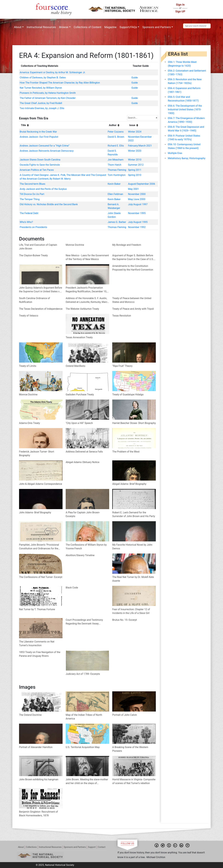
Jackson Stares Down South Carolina (40, 160)
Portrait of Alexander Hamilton (36, 747)
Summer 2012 (136, 165)
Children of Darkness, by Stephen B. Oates (43, 78)
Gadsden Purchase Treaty (80, 394)
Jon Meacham (116, 160)
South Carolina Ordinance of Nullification (34, 300)
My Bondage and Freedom (127, 245)
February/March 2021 (140, 146)
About (18, 27)
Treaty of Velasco (29, 316)
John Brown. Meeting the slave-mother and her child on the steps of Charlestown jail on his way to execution (87, 782)
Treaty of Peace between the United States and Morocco (132, 300)
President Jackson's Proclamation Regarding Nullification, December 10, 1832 (86, 290)
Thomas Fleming (117, 170)
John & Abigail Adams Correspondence (41, 484)
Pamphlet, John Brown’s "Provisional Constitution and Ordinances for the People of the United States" (39, 547)
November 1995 (137, 213)
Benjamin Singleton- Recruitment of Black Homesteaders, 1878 (38, 814)
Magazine (110, 27)
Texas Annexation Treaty (79, 337)
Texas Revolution (122, 316)
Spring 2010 (135, 175)
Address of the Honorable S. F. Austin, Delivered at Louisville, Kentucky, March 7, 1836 (87, 300)
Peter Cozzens (116, 132)
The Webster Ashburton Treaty (82, 309)
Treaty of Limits (28, 366)
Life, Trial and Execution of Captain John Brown (38, 247)
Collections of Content (87, 27)
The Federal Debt (29, 213)
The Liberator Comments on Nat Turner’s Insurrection (37, 643)
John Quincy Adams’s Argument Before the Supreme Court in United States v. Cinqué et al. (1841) (41, 290)
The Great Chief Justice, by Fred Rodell (41, 103)
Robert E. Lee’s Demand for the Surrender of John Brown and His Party (134, 514)
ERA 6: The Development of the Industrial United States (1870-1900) (185, 110)
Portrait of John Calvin (125, 715)
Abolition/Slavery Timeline (80, 555)
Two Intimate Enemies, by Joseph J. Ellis (42, 108)
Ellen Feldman (115, 194)
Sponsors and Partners (156, 27)
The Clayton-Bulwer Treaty (33, 255)
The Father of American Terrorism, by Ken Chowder (48, 98)
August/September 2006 (142, 184)
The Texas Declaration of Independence (41, 309)
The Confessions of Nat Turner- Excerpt (41, 577)
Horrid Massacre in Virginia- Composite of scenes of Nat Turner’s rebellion (134, 781)
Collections (31, 847)
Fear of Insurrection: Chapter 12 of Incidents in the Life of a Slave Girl (131, 611)
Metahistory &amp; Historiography (187, 158)
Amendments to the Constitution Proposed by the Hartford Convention (133, 268)
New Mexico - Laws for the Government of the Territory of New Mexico (87, 257)
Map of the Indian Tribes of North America (84, 717)
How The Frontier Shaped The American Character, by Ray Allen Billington (60, 83)
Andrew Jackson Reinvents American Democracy (47, 151)
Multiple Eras (175, 153)
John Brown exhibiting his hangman (39, 779)
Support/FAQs (128, 27)
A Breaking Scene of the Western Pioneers (130, 749)
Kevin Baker (114, 184)
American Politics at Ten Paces (37, 170)
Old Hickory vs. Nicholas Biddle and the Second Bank (49, 204)
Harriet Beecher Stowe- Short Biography (134, 423)
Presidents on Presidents (33, 227)
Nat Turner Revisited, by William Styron (41, 88)
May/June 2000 (137, 199)
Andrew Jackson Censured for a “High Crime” (45, 146)
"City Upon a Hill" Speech (79, 423)
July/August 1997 (138, 204)
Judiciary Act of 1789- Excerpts (83, 674)
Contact (102, 847)
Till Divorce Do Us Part (32, 194)
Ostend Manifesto (75, 366)
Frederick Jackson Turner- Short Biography (37, 453)
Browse (64, 27)
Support (92, 847)
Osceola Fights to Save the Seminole (40, 165)
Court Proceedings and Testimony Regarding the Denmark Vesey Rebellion (84, 622)
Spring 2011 (135, 170)
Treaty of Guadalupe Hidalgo (128, 394)
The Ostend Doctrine (30, 715)
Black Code (72, 588)
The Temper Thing (30, 199)
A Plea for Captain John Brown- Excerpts (83, 514)
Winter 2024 (135, 132)
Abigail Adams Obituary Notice (82, 462)
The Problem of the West (126, 452)
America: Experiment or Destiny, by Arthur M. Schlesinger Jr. (53, 72)
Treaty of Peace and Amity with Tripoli (133, 309)
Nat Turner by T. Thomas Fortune (37, 609)
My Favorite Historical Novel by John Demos (132, 547)
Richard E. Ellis (116, 146)
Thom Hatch (114, 165)
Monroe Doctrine (75, 245)
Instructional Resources (41, 27)
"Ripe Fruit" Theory (122, 366)
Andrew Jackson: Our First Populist (39, 137)
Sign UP (180, 11)
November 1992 (137, 227)
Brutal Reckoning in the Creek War (38, 132)
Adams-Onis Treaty (30, 423)
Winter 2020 (135, 151)
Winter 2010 (135, 160)
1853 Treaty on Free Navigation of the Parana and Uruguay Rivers (40, 654)
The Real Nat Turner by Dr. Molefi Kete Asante (133, 579)
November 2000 (137, 194)
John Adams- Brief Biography (35, 512)
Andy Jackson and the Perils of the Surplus (43, 189)
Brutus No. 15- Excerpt (125, 620)
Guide (134, 78)
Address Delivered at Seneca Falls (84, 452)
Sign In (180, 5)
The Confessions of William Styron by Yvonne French (86, 547)
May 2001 (133, 189)
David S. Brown (116, 137)
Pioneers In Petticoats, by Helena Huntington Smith (48, 93)
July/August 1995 (138, 222)
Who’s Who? (26, 222)
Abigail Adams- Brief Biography (129, 484)
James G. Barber (117, 222)
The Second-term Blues (32, 184)
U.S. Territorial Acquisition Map (83, 747)
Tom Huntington (117, 175)
